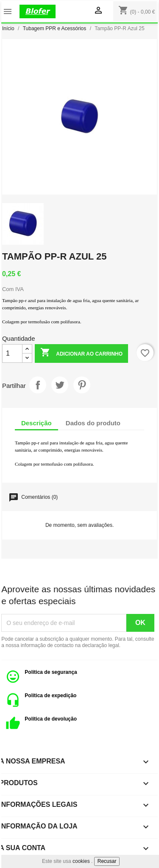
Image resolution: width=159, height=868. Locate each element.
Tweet (60, 385)
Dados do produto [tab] (93, 423)
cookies (81, 861)
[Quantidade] (12, 353)
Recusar (107, 861)
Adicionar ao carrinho (81, 353)
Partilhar (38, 385)
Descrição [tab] (36, 423)
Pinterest (82, 385)
